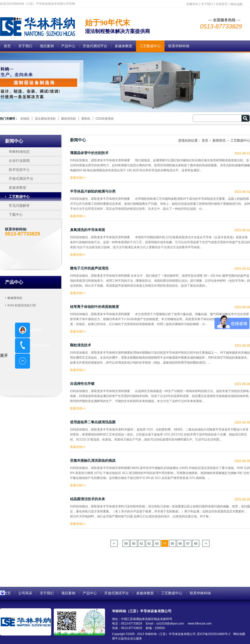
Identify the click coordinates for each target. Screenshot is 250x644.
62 (149, 544)
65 (172, 544)
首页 (7, 46)
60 (134, 544)
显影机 (86, 119)
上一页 (114, 543)
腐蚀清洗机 (68, 119)
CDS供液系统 (105, 119)
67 (188, 544)
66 (180, 544)
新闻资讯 (219, 140)
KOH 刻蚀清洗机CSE (22, 305)
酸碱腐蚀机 (15, 298)
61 (141, 544)
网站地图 (238, 634)
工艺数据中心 (240, 140)
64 (165, 543)
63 (157, 544)
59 (126, 544)
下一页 (206, 543)
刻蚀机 (25, 119)
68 (196, 544)
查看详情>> (78, 177)
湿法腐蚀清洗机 (45, 119)
